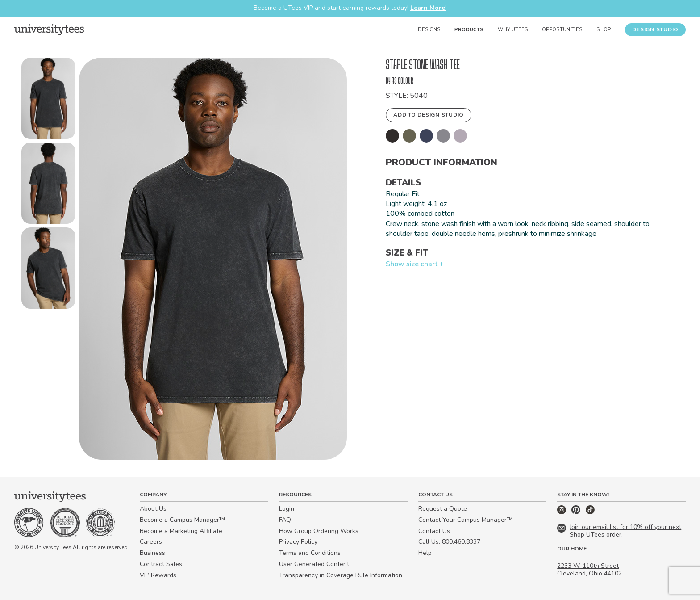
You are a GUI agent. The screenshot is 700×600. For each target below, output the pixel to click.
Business (152, 553)
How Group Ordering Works (319, 531)
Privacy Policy (298, 542)
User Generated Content (314, 564)
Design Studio (655, 29)
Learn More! (428, 8)
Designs (429, 30)
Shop (604, 30)
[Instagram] (562, 512)
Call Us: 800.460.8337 (449, 542)
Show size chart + (415, 264)
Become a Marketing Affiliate (181, 531)
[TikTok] (590, 512)
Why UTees (513, 30)
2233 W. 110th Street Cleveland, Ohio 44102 (590, 570)
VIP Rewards (158, 575)
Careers (151, 542)
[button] (48, 100)
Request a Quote (443, 509)
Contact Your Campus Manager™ (465, 520)
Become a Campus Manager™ (182, 520)
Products (469, 30)
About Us (153, 509)
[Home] (49, 29)
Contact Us (434, 531)
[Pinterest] (577, 512)
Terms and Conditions (310, 553)
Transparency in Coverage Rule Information (341, 575)
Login (287, 509)
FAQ (285, 520)
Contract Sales (161, 564)
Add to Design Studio (429, 115)
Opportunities (562, 30)
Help (425, 553)
